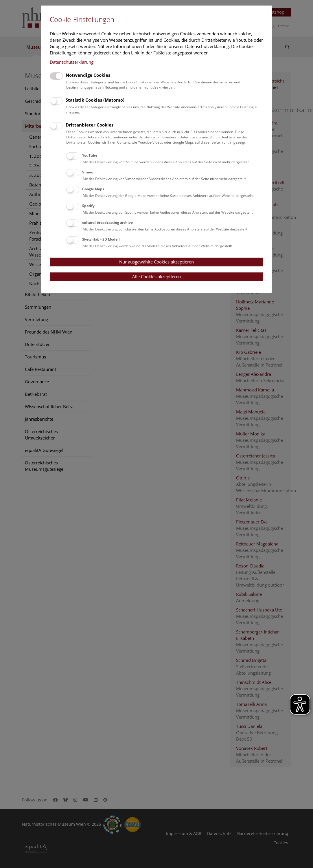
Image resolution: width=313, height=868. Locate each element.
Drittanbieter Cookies (90, 125)
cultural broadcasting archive (107, 223)
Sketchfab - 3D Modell (101, 239)
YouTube (90, 155)
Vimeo (88, 172)
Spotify (88, 206)
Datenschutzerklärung (72, 62)
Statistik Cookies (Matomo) (95, 100)
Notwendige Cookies (88, 75)
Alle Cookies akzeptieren (156, 276)
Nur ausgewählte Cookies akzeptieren (156, 262)
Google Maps (93, 189)
